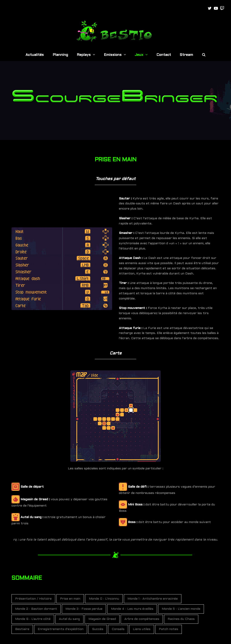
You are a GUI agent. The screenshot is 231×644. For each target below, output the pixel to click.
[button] (204, 55)
